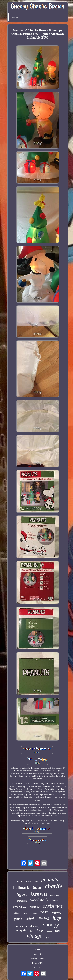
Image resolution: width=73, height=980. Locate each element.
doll (47, 938)
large (40, 930)
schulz (31, 919)
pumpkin (21, 930)
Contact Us (38, 954)
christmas (53, 906)
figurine (57, 913)
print (58, 931)
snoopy (51, 925)
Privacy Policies (38, 958)
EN (35, 968)
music (26, 913)
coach (49, 931)
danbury (35, 926)
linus (37, 887)
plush (18, 919)
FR (40, 968)
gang (35, 913)
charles (20, 907)
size (32, 931)
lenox (55, 900)
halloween (55, 896)
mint (17, 912)
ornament (22, 926)
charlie (54, 886)
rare (44, 912)
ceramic (35, 907)
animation (22, 901)
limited (44, 919)
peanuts (50, 879)
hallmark (21, 887)
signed (20, 881)
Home (38, 949)
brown (39, 894)
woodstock (39, 900)
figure (22, 894)
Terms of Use (38, 963)
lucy (57, 918)
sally (36, 881)
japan (28, 881)
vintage (34, 936)
